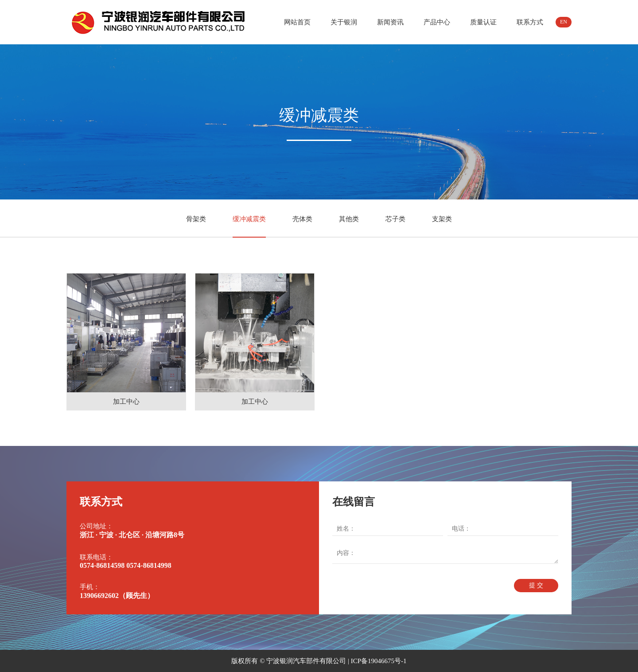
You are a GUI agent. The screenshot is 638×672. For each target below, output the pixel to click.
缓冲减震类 (249, 219)
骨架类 (196, 219)
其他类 (349, 219)
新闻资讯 (390, 22)
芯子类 (395, 219)
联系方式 (530, 22)
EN (564, 22)
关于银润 (344, 22)
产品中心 (437, 22)
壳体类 (302, 219)
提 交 (536, 585)
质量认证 (483, 22)
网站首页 (297, 22)
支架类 (442, 219)
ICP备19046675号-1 (379, 661)
